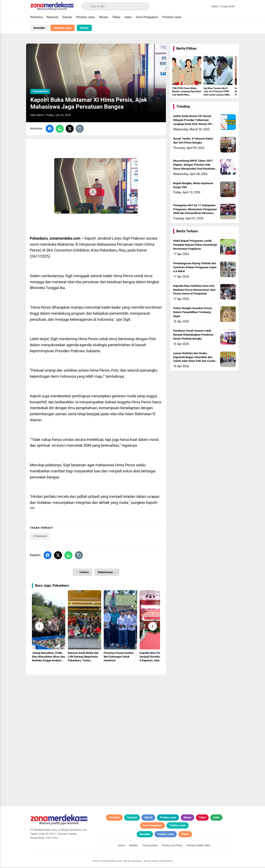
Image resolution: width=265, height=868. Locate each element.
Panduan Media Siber (198, 847)
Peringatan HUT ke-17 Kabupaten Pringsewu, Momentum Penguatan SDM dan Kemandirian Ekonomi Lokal (195, 213)
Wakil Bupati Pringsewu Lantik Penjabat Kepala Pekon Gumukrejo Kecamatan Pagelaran (195, 246)
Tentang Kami (150, 847)
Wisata (103, 17)
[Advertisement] (96, 705)
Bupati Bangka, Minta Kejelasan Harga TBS (193, 187)
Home (121, 847)
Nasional (52, 17)
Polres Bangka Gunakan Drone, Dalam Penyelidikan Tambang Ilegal (193, 313)
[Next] (153, 628)
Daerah (67, 17)
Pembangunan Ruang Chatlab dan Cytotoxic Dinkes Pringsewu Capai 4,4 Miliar (195, 269)
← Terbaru (82, 573)
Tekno (116, 17)
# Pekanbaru (40, 537)
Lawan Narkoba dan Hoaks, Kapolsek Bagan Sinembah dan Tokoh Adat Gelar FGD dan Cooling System (195, 360)
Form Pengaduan (147, 17)
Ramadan (39, 28)
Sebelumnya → (107, 573)
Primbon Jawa (85, 17)
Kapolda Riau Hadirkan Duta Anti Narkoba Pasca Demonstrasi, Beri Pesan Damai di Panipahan (194, 291)
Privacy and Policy (172, 847)
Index (128, 17)
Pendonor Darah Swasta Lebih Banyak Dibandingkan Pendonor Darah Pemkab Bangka (193, 336)
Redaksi (134, 847)
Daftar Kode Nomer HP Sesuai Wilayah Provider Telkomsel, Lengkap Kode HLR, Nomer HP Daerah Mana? (192, 123)
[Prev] (39, 628)
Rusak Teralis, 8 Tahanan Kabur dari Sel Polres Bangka (193, 142)
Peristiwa (36, 17)
